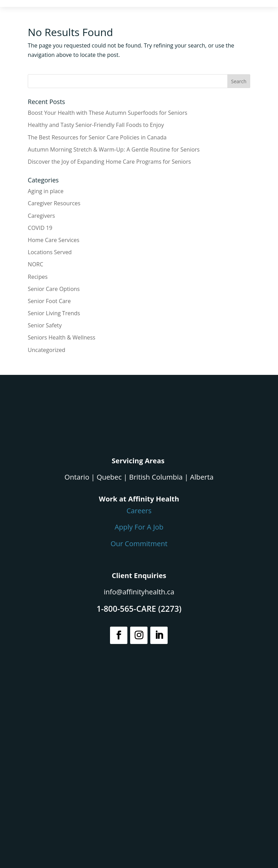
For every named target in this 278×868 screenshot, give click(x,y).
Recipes (38, 277)
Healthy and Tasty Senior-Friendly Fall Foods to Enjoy (96, 125)
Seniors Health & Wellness (62, 337)
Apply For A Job (139, 527)
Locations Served (50, 252)
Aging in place (46, 191)
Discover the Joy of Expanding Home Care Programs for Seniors (109, 162)
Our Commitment (139, 544)
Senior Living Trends (54, 313)
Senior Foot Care (49, 301)
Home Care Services (54, 240)
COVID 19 (40, 228)
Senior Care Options (54, 289)
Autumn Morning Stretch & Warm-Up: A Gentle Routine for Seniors (114, 149)
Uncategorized (47, 350)
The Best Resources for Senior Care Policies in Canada (97, 137)
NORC (35, 264)
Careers (139, 511)
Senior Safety (45, 325)
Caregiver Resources (54, 203)
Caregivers (41, 216)
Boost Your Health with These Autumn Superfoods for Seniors (107, 113)
